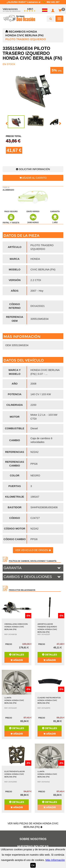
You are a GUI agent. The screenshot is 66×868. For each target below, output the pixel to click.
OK (33, 865)
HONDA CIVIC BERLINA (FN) (24, 35)
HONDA (32, 32)
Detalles (17, 655)
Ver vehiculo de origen (33, 550)
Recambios (17, 32)
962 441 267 (53, 2)
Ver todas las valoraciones (12, 11)
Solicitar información (33, 169)
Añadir (17, 660)
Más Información (55, 860)
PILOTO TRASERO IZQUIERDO (26, 39)
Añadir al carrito (33, 178)
